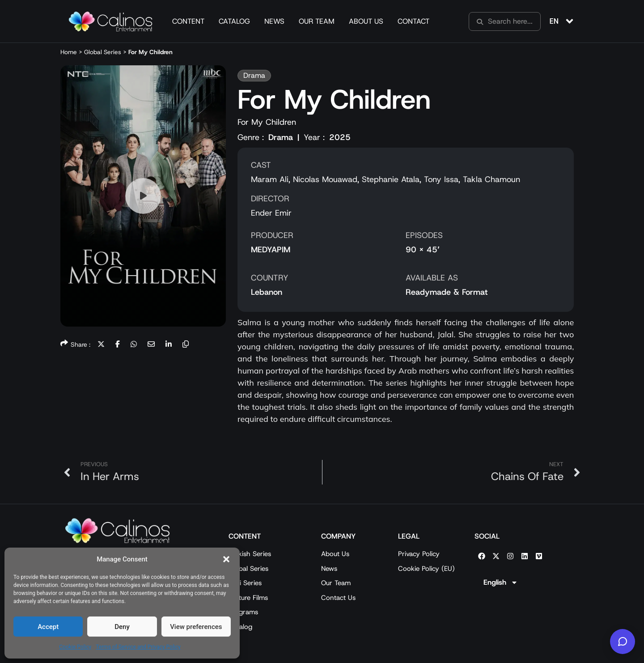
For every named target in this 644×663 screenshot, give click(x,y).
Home (69, 52)
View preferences (196, 627)
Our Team (317, 21)
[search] (505, 21)
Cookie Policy (75, 647)
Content (188, 21)
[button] (226, 559)
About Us (366, 21)
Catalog (234, 21)
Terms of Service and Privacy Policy (138, 647)
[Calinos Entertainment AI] (623, 642)
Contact (413, 21)
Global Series (103, 52)
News (274, 21)
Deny (122, 627)
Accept (48, 627)
